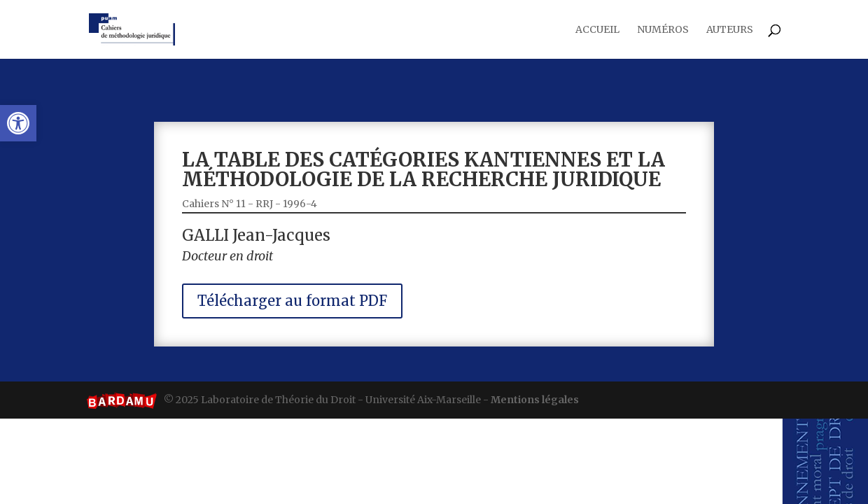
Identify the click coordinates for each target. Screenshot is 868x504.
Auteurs (730, 30)
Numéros (663, 30)
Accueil (597, 30)
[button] (18, 123)
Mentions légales (535, 400)
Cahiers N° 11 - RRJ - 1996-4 (271, 207)
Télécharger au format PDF (309, 293)
